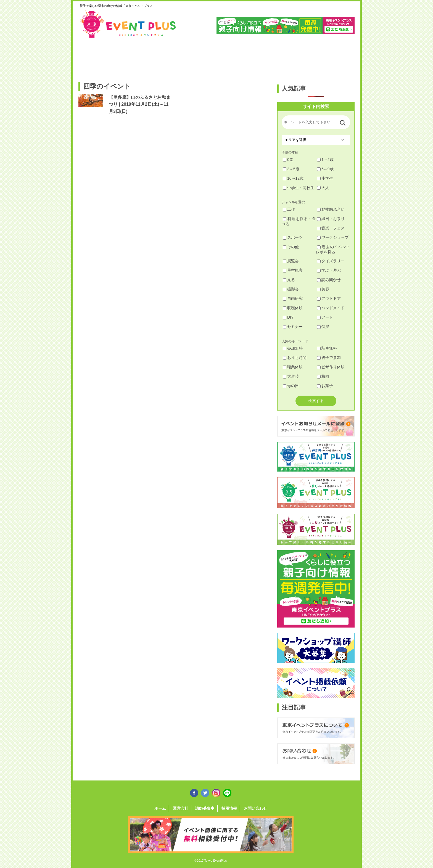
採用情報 (229, 808)
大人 (323, 188)
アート (325, 317)
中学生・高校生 (299, 188)
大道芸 (291, 376)
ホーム (160, 808)
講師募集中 (205, 808)
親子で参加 (329, 358)
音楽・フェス (331, 228)
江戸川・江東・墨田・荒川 (304, 57)
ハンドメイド (331, 308)
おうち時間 (295, 358)
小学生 (325, 178)
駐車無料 (327, 348)
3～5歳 (291, 169)
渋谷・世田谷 (198, 57)
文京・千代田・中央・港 (269, 57)
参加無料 (293, 348)
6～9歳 (325, 169)
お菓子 (325, 386)
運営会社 (181, 808)
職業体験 (293, 367)
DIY (288, 317)
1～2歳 (325, 160)
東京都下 (339, 57)
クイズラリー (331, 261)
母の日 (291, 386)
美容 (323, 289)
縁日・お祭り (331, 219)
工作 (289, 209)
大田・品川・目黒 (233, 57)
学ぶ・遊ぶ (329, 270)
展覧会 (291, 261)
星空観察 (293, 270)
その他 (291, 247)
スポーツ (293, 237)
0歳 (288, 160)
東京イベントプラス (128, 24)
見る (289, 280)
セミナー (293, 327)
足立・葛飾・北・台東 (93, 57)
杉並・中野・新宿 (163, 57)
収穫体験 (293, 308)
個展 (323, 327)
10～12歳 (293, 178)
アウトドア (329, 298)
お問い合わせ (255, 808)
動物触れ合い (331, 209)
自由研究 (293, 298)
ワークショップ (333, 237)
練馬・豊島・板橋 (128, 57)
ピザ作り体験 (331, 367)
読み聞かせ (329, 280)
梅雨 (323, 376)
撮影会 (291, 289)
